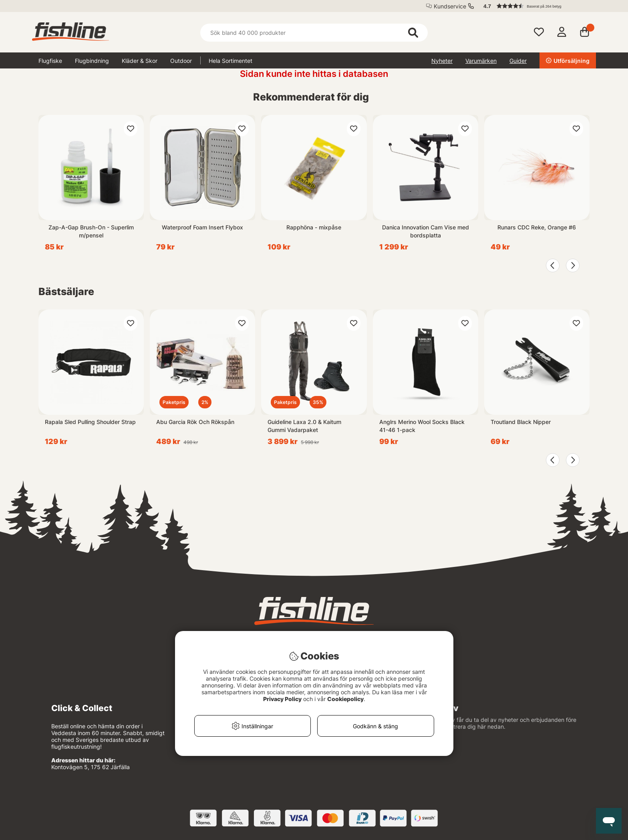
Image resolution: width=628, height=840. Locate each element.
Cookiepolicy (345, 699)
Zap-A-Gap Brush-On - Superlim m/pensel (91, 231)
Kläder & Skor (140, 61)
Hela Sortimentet (230, 61)
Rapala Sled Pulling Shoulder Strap (90, 422)
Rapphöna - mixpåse (314, 227)
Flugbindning (92, 61)
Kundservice (450, 6)
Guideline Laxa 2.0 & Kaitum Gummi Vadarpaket (304, 426)
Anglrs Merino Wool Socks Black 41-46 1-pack (422, 426)
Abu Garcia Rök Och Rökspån (195, 422)
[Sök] (314, 33)
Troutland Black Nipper (521, 422)
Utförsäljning (568, 61)
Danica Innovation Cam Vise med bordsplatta (426, 231)
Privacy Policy (282, 699)
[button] (536, 6)
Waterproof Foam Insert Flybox (202, 227)
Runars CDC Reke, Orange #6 (537, 227)
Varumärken (481, 61)
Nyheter (442, 61)
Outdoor (181, 61)
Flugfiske (50, 61)
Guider (518, 61)
